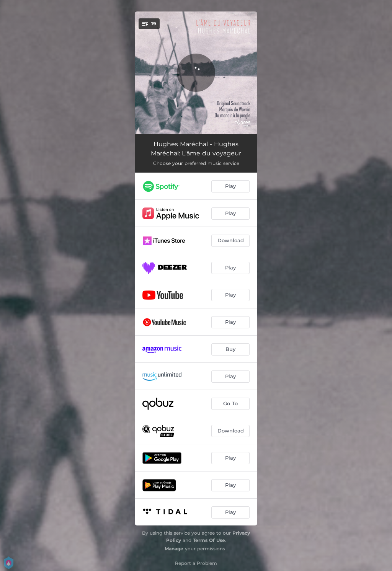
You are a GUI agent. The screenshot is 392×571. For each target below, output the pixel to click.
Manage (174, 549)
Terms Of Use (209, 540)
